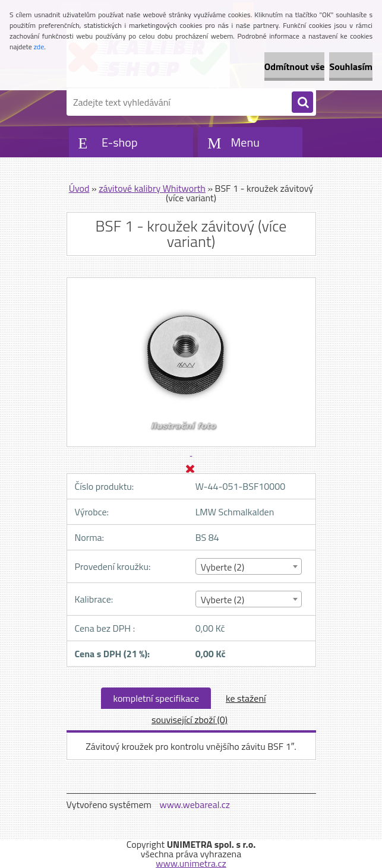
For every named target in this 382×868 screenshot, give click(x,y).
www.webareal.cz (195, 804)
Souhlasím (351, 66)
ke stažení (246, 698)
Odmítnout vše (295, 66)
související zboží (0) (190, 720)
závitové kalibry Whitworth (152, 188)
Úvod (79, 188)
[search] (302, 103)
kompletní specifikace (156, 698)
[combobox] (249, 566)
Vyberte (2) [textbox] (223, 567)
